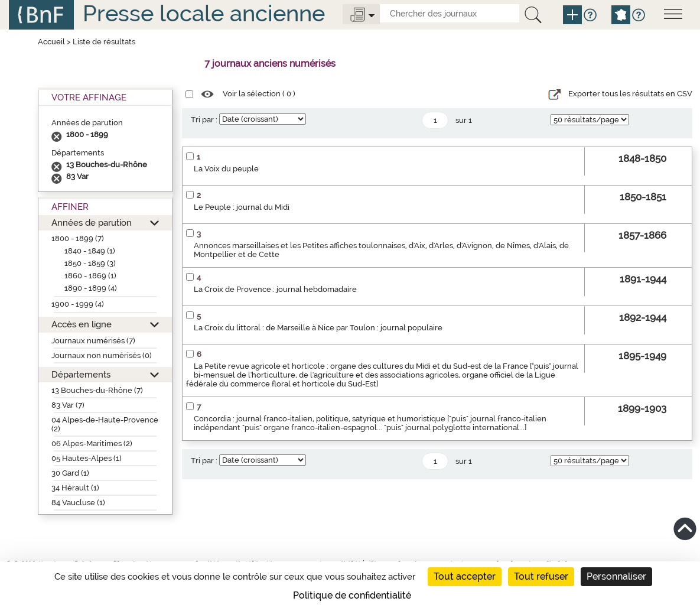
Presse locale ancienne (204, 13)
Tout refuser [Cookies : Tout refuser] (541, 576)
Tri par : (204, 120)
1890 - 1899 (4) (91, 288)
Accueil (51, 42)
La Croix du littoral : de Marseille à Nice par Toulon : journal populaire (318, 328)
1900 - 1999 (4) (78, 304)
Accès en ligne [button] (82, 324)
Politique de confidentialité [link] (352, 595)
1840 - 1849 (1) (90, 251)
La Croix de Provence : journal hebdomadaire (275, 289)
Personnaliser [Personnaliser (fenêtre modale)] (616, 576)
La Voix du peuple (226, 169)
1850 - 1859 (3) (90, 263)
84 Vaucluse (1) (78, 503)
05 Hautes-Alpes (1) (87, 458)
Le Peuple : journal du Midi (242, 207)
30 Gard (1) (70, 473)
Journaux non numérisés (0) (102, 355)
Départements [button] (81, 374)
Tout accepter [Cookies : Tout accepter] (465, 576)
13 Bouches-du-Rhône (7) (97, 390)
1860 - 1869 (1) (90, 276)
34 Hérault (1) (75, 488)
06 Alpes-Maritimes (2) (92, 443)
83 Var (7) (68, 405)
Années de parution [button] (92, 222)
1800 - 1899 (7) (78, 238)
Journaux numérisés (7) (93, 341)
